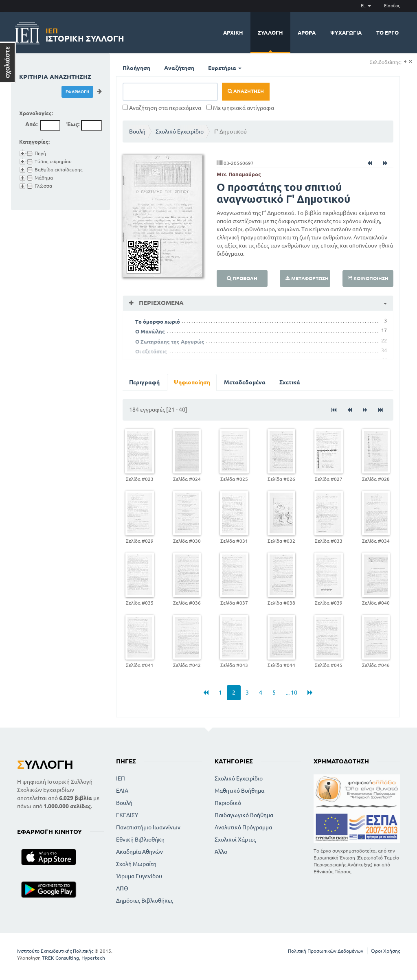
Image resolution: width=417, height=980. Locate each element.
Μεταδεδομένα (245, 382)
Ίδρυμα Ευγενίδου (139, 876)
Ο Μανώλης (150, 331)
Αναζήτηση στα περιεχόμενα (162, 108)
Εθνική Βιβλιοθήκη (140, 840)
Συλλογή (270, 33)
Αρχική (233, 33)
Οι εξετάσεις (151, 351)
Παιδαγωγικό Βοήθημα (244, 815)
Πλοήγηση (136, 68)
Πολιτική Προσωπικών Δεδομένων (326, 951)
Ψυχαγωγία (346, 33)
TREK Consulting (60, 958)
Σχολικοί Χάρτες (235, 840)
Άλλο (221, 852)
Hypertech (93, 958)
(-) (410, 62)
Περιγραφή (144, 382)
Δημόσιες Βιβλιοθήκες (145, 901)
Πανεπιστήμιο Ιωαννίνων (148, 827)
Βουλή (137, 132)
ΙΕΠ (121, 778)
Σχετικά (290, 382)
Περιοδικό (228, 803)
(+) (405, 62)
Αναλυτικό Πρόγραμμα (243, 827)
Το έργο (387, 33)
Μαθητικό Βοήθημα (239, 791)
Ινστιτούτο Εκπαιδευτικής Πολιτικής (55, 951)
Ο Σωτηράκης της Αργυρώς (170, 342)
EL (366, 6)
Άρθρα (307, 33)
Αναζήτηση (179, 68)
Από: (31, 124)
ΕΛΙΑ (122, 791)
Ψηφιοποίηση (192, 382)
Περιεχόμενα (160, 303)
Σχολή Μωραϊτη (136, 864)
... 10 (292, 693)
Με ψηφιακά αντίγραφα (240, 108)
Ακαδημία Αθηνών (139, 852)
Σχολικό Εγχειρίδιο (180, 132)
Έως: (73, 124)
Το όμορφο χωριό (158, 322)
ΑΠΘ (122, 888)
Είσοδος (392, 6)
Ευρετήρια (225, 68)
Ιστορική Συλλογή (85, 34)
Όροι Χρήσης (385, 951)
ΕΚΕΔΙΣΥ (127, 815)
